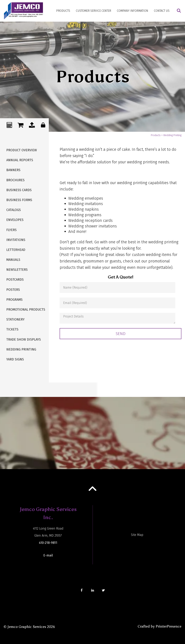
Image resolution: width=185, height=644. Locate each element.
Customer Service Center (93, 11)
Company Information (133, 11)
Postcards (15, 280)
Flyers (11, 230)
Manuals (13, 260)
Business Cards (19, 190)
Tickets (12, 329)
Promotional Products (26, 310)
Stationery (15, 319)
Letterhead (16, 250)
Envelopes (15, 220)
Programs (14, 300)
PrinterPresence (168, 626)
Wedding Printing (21, 349)
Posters (13, 290)
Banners (13, 170)
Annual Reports (20, 160)
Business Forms (19, 200)
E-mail (48, 555)
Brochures (15, 180)
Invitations (16, 240)
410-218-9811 (48, 543)
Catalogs (14, 210)
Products (63, 11)
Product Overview (22, 150)
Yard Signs (15, 359)
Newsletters (17, 270)
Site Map (137, 535)
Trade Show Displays (24, 340)
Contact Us (162, 11)
